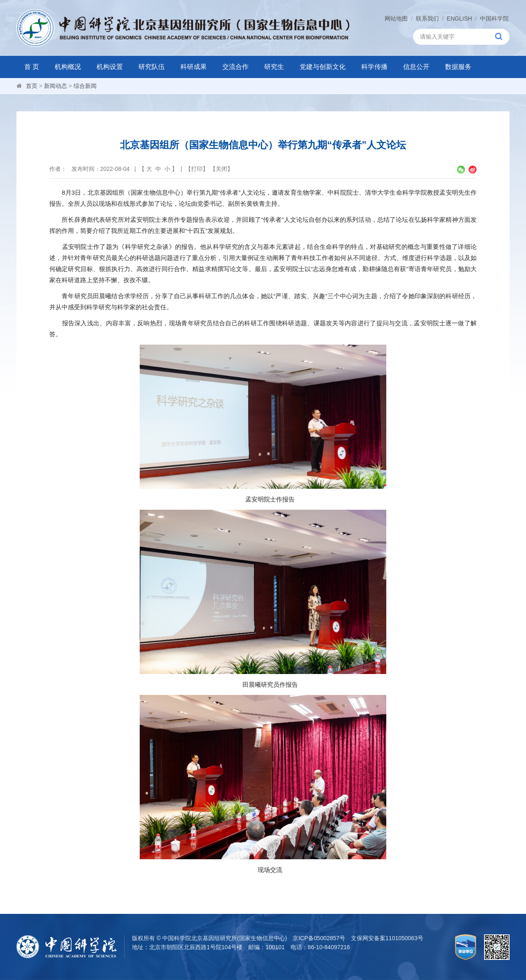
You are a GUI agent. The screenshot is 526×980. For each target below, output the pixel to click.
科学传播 (374, 67)
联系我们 (427, 18)
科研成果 (194, 67)
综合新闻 (85, 86)
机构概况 (68, 67)
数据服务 (458, 67)
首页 (32, 86)
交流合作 (235, 67)
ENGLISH (459, 18)
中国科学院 (494, 18)
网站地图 (396, 18)
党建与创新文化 (323, 67)
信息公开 (416, 67)
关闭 (221, 169)
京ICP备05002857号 (319, 938)
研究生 (274, 67)
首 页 (32, 67)
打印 (197, 169)
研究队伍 (152, 67)
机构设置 (110, 67)
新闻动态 (55, 86)
